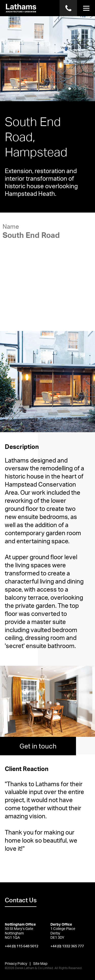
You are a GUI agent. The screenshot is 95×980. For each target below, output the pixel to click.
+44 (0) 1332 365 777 (67, 946)
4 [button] (86, 95)
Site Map (40, 963)
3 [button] (81, 95)
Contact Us (21, 900)
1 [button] (71, 95)
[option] (48, 58)
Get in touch (38, 746)
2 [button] (76, 95)
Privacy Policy (16, 963)
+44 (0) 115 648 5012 (22, 946)
